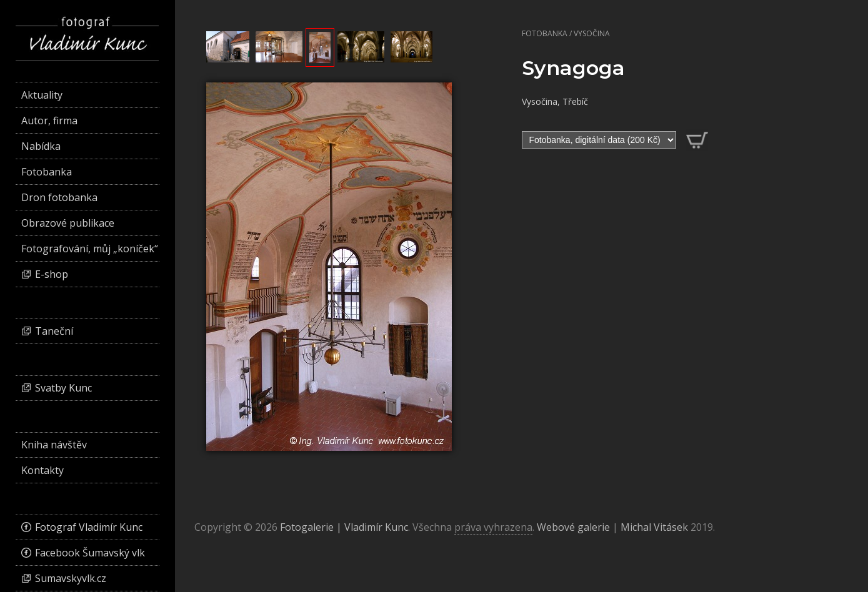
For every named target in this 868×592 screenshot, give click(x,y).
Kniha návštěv (54, 445)
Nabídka (41, 146)
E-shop (52, 274)
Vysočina (592, 33)
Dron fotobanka (59, 197)
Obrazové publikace (68, 223)
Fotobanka (545, 33)
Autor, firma (49, 121)
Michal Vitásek (654, 527)
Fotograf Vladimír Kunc (89, 527)
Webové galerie (573, 527)
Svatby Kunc (63, 388)
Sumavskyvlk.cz (71, 578)
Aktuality (42, 95)
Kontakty (42, 470)
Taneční (54, 331)
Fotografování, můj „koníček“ (90, 249)
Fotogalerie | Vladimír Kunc (344, 527)
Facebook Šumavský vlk (90, 553)
